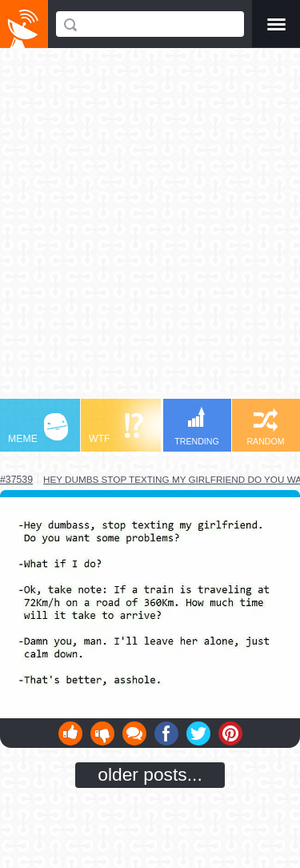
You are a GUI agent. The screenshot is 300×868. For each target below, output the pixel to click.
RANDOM (265, 427)
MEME (38, 429)
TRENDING (197, 426)
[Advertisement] (150, 231)
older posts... (150, 774)
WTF (116, 429)
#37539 (16, 480)
